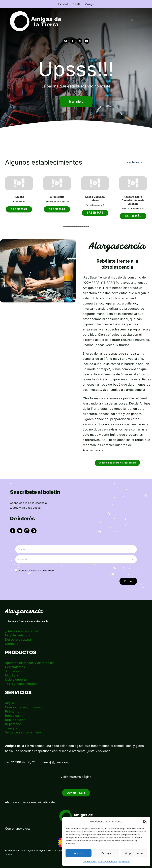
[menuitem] (63, 4)
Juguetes (12, 671)
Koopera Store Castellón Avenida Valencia (133, 200)
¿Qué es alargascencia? (23, 631)
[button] (145, 822)
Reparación (13, 724)
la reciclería (57, 197)
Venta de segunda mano (23, 732)
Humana (19, 197)
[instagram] (80, 41)
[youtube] (87, 41)
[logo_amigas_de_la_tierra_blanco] (35, 13)
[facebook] (73, 41)
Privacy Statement (108, 861)
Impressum (124, 861)
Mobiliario (12, 675)
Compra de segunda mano (25, 707)
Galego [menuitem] (90, 4)
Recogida (12, 716)
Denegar (106, 853)
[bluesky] (20, 531)
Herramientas (15, 667)
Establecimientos (18, 635)
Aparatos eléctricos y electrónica (29, 663)
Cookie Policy (90, 861)
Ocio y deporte (16, 680)
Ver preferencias (134, 853)
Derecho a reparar (19, 640)
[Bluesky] (66, 41)
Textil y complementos (22, 684)
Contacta (12, 644)
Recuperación (15, 720)
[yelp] (34, 531)
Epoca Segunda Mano (95, 198)
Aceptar (79, 853)
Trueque (11, 728)
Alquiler (11, 703)
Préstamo (12, 711)
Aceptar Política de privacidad (36, 570)
